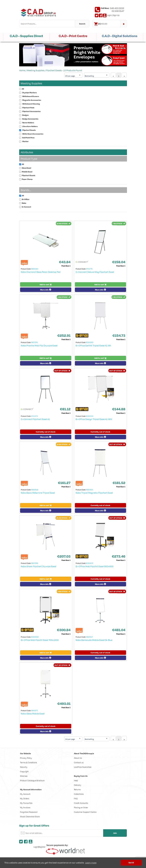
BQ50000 (90, 416)
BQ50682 (35, 637)
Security (24, 767)
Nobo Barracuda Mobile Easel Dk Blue (94, 640)
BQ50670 (90, 563)
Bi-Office (26, 199)
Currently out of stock (46, 432)
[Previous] (113, 75)
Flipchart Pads (28, 108)
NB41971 (35, 710)
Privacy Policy (26, 758)
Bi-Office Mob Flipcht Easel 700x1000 (40, 640)
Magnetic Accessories (32, 100)
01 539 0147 (118, 11)
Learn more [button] (91, 863)
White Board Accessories (33, 134)
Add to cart (46, 284)
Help (76, 780)
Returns (77, 789)
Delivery (78, 785)
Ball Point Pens (28, 138)
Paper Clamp (27, 179)
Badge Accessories (30, 119)
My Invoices (25, 808)
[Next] (124, 75)
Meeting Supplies (36, 70)
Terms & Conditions (28, 762)
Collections (79, 794)
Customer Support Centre (85, 812)
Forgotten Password (29, 812)
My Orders (25, 798)
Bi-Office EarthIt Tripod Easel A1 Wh (93, 345)
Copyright (24, 771)
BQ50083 (90, 342)
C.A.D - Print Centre (73, 36)
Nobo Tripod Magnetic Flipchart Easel (94, 493)
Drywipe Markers (29, 93)
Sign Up (116, 15)
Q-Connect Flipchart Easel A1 (35, 419)
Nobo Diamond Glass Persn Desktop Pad (41, 272)
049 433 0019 (117, 8)
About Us (78, 758)
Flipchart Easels (54, 70)
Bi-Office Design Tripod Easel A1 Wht (94, 419)
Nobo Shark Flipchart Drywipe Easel (38, 566)
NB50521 (90, 490)
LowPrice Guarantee (83, 767)
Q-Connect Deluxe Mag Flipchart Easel (95, 272)
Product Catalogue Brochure (32, 780)
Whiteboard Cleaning (31, 104)
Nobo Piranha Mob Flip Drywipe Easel (39, 345)
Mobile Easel (27, 172)
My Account (25, 794)
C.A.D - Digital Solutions (120, 36)
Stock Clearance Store (30, 817)
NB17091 (35, 342)
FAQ (76, 798)
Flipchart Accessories (31, 111)
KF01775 (89, 269)
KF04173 (35, 416)
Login (109, 15)
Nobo (24, 203)
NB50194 (35, 269)
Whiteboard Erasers (31, 96)
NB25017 (89, 637)
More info (46, 290)
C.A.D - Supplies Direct (26, 36)
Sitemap (24, 776)
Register (42, 847)
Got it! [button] (131, 863)
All (23, 89)
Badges (25, 115)
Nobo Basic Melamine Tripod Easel (38, 493)
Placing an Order (81, 808)
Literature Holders (30, 126)
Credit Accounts (81, 803)
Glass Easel (27, 168)
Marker (25, 141)
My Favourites (26, 803)
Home (22, 70)
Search (82, 24)
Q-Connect (27, 207)
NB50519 (35, 490)
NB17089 (35, 563)
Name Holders (28, 123)
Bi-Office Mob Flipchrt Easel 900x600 (94, 566)
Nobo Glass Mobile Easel (33, 714)
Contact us (79, 762)
